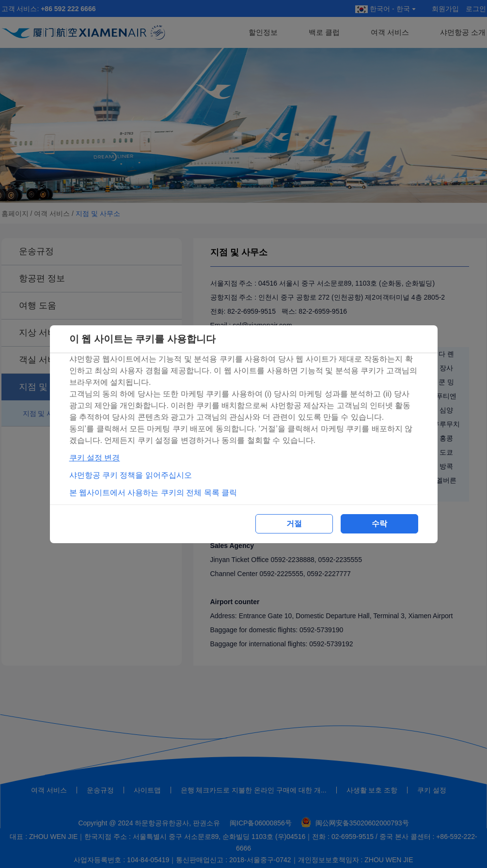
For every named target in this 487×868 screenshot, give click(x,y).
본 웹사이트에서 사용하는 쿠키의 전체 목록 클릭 (153, 493)
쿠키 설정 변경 (95, 458)
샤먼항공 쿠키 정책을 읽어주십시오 (131, 475)
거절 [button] (294, 524)
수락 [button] (379, 524)
